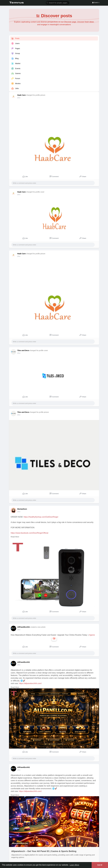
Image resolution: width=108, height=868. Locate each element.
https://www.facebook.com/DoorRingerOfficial (30, 533)
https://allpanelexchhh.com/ (30, 683)
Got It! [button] (100, 865)
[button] (58, 3)
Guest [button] (96, 3)
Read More (15, 537)
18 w (19, 98)
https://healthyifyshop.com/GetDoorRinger (41, 517)
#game (92, 635)
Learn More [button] (74, 865)
